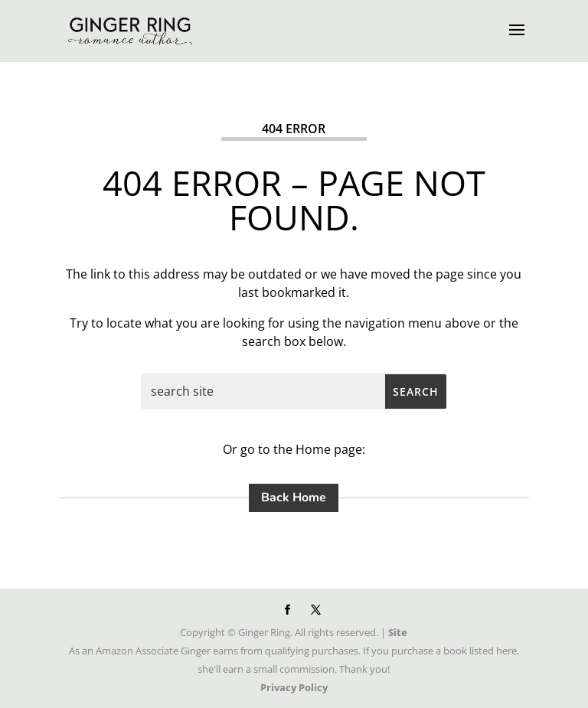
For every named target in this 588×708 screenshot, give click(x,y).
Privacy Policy (294, 687)
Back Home (294, 498)
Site (398, 632)
